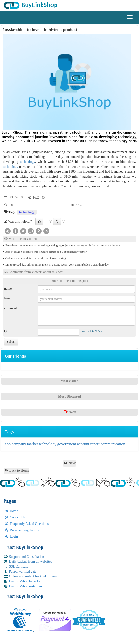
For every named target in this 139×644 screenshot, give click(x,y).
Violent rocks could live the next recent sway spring (35, 258)
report (95, 444)
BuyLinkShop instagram (23, 586)
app (8, 444)
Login (11, 537)
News (70, 463)
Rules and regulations (22, 530)
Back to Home (17, 470)
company (19, 444)
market (33, 444)
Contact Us (15, 517)
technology (27, 162)
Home (11, 511)
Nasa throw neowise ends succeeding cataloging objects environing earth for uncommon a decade (62, 245)
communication (113, 444)
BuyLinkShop (31, 5)
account (84, 444)
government (67, 444)
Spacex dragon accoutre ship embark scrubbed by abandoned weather (46, 252)
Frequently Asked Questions (27, 524)
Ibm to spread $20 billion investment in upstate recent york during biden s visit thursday (57, 265)
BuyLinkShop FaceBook (23, 581)
